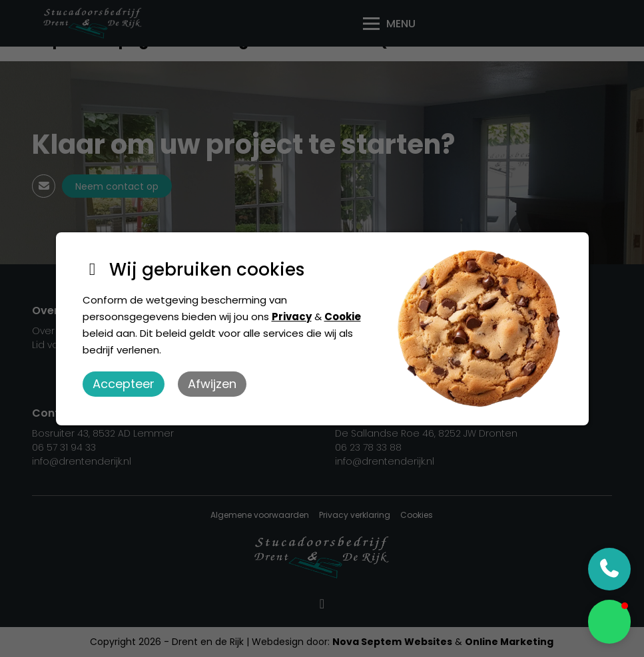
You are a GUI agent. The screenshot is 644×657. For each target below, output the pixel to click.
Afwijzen (212, 384)
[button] (609, 622)
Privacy (292, 317)
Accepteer (124, 384)
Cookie (343, 317)
